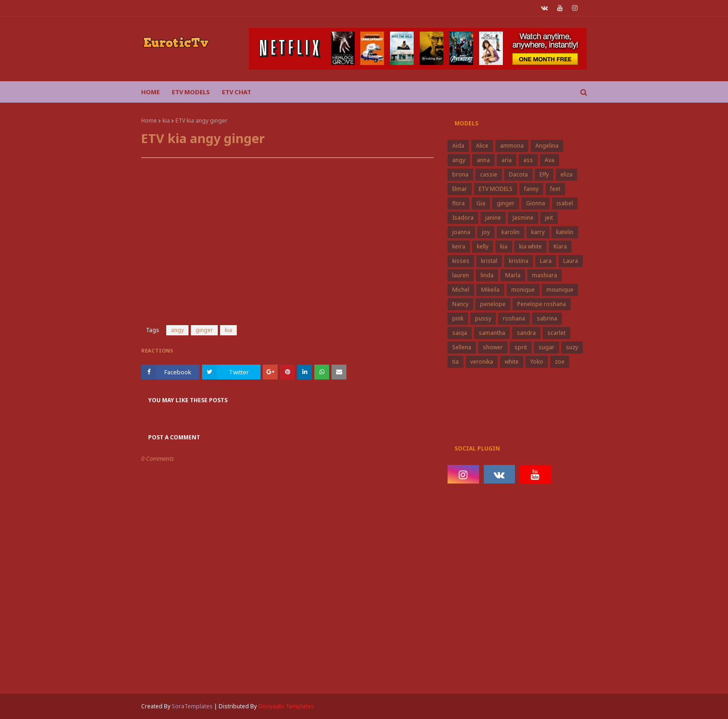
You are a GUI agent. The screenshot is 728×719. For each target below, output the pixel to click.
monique (523, 290)
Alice (482, 146)
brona (460, 174)
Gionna (536, 203)
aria (507, 160)
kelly (483, 246)
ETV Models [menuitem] (191, 92)
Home (149, 121)
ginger (204, 330)
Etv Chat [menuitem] (237, 92)
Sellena (462, 347)
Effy (544, 174)
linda (487, 275)
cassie (489, 174)
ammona (512, 146)
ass (528, 160)
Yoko (537, 362)
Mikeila (490, 290)
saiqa (460, 333)
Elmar (460, 189)
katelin (565, 232)
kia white (530, 246)
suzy (572, 347)
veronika (482, 362)
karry (538, 232)
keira (459, 246)
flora (458, 203)
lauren (461, 275)
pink (458, 318)
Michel (461, 290)
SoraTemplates (192, 706)
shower (493, 347)
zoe (560, 362)
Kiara (560, 246)
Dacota (518, 174)
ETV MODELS (496, 189)
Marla (513, 275)
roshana (514, 318)
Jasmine (523, 218)
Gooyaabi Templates (286, 706)
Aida (458, 146)
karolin (510, 232)
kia (166, 121)
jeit (549, 218)
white (512, 362)
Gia (481, 203)
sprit (521, 347)
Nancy (460, 304)
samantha (492, 333)
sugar (546, 347)
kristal (489, 261)
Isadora (463, 218)
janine (493, 218)
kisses (461, 261)
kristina (519, 261)
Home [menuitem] (150, 92)
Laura (571, 261)
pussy (483, 318)
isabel (565, 203)
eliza (566, 174)
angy (177, 330)
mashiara (545, 275)
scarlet (556, 333)
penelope (493, 304)
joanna (461, 232)
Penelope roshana (542, 304)
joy (486, 232)
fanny (531, 189)
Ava (549, 160)
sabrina (547, 318)
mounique (560, 290)
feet (555, 189)
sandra (526, 333)
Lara (546, 261)
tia (455, 362)
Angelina (547, 146)
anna (483, 160)
